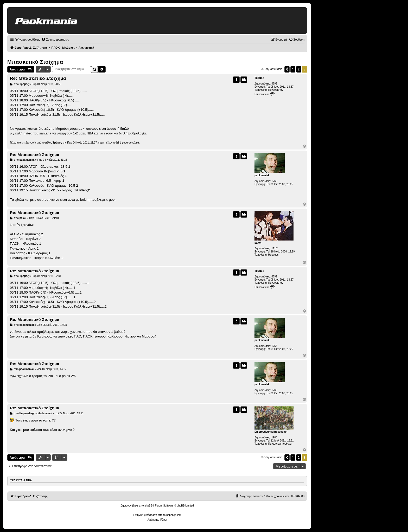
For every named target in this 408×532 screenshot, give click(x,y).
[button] (287, 69)
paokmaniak (262, 175)
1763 (274, 181)
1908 (274, 437)
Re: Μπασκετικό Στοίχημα (38, 78)
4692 (274, 84)
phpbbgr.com (174, 515)
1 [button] (293, 69)
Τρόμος (259, 78)
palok (258, 243)
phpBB (148, 506)
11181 (275, 248)
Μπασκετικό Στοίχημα (35, 62)
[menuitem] (55, 40)
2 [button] (299, 69)
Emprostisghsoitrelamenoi (271, 432)
